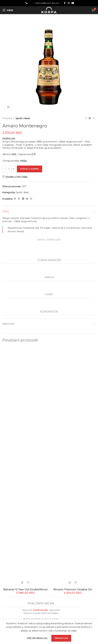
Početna (7, 118)
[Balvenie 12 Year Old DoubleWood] (25, 467)
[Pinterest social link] (23, 199)
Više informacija (37, 638)
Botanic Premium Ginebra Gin (73, 589)
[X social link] (19, 199)
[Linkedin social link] (27, 199)
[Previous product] (86, 118)
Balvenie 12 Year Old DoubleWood (25, 589)
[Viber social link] (31, 199)
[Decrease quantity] (4, 169)
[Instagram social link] (69, 3)
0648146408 (40, 610)
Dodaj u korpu (30, 169)
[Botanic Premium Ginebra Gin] (73, 467)
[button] (23, 583)
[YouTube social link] (73, 3)
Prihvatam (61, 638)
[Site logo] (49, 10)
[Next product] (94, 118)
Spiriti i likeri (23, 118)
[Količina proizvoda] (9, 169)
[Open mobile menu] (8, 10)
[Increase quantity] (13, 169)
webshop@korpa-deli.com (47, 3)
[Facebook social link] (65, 3)
